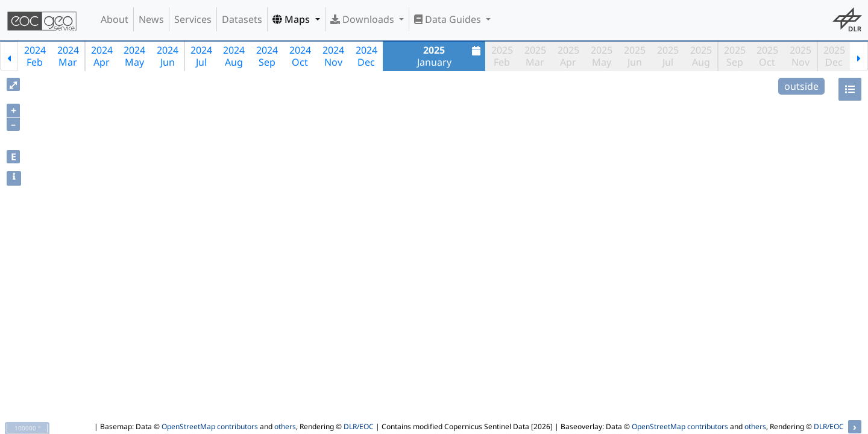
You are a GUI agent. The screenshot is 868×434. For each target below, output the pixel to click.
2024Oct (300, 56)
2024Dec (366, 56)
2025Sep (735, 56)
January (451, 56)
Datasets (242, 19)
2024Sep (267, 56)
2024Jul (201, 56)
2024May (134, 56)
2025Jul (668, 56)
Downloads (363, 19)
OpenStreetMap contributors (210, 426)
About (115, 19)
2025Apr (568, 56)
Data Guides (449, 19)
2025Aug (701, 56)
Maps (292, 19)
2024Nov (333, 56)
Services (193, 19)
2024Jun (168, 56)
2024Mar (68, 56)
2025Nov (800, 56)
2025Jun (635, 56)
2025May (602, 56)
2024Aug (234, 56)
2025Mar (535, 56)
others (285, 426)
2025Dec (834, 56)
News (151, 19)
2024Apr (102, 56)
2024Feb (35, 56)
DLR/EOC (359, 426)
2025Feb (502, 56)
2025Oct (767, 56)
